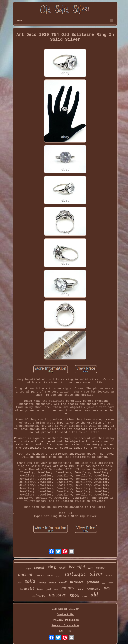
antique (76, 574)
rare (90, 568)
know (74, 596)
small (62, 568)
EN (61, 631)
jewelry (59, 576)
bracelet (27, 588)
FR (69, 631)
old (94, 595)
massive (57, 595)
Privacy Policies (65, 620)
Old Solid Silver (65, 609)
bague (40, 589)
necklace (77, 582)
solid (30, 581)
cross (111, 583)
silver (96, 574)
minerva (39, 596)
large (28, 568)
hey (104, 583)
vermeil (39, 568)
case (85, 596)
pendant (93, 582)
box (107, 588)
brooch (40, 575)
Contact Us (65, 615)
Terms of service (65, 626)
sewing (42, 583)
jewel (49, 589)
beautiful (77, 567)
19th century (89, 589)
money (68, 588)
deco (20, 583)
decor (56, 590)
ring (52, 567)
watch (109, 576)
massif (63, 582)
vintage (100, 568)
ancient (25, 574)
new (50, 575)
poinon (52, 583)
